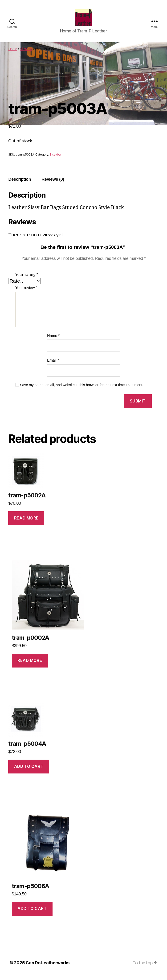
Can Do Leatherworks (48, 967)
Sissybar (26, 53)
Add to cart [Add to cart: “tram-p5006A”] (32, 913)
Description (20, 183)
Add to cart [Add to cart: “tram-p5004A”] (29, 770)
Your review (26, 292)
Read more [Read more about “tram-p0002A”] (30, 664)
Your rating (27, 279)
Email (53, 364)
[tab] (20, 183)
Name (53, 339)
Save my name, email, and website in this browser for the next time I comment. (82, 388)
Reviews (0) (53, 183)
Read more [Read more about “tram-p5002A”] (26, 522)
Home (13, 53)
